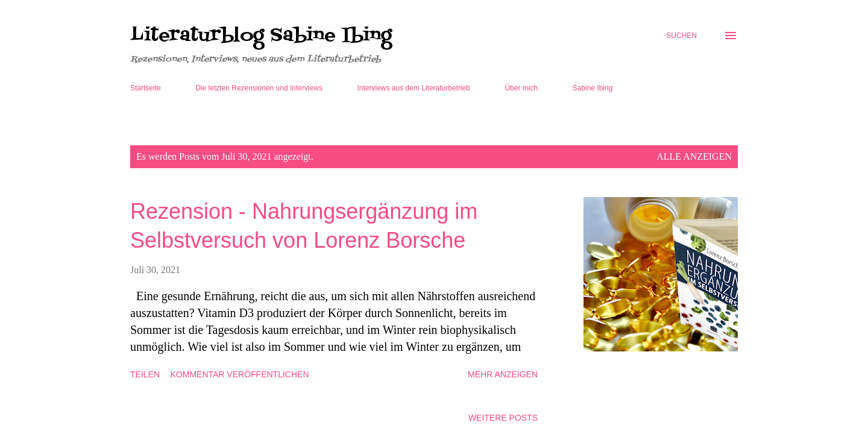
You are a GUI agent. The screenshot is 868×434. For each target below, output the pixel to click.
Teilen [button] (145, 374)
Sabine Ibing (593, 88)
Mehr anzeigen (503, 374)
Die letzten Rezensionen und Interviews (259, 88)
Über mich (521, 88)
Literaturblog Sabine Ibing (261, 36)
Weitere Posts (503, 418)
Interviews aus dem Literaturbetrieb (414, 88)
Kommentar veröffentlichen (240, 374)
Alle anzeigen (694, 156)
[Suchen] (681, 36)
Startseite (146, 88)
